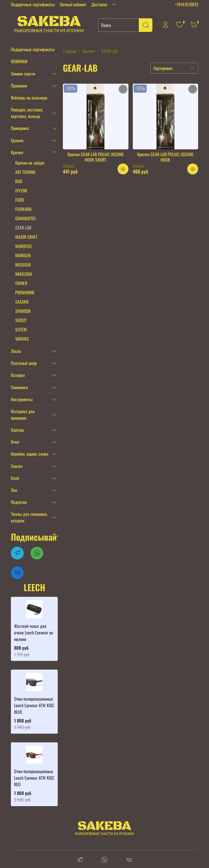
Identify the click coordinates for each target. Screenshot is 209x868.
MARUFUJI (23, 246)
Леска (16, 351)
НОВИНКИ (19, 61)
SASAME (22, 302)
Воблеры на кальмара (29, 98)
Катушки (18, 375)
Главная (70, 51)
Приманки (19, 86)
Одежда (17, 430)
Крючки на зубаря (30, 163)
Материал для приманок (23, 415)
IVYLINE (21, 190)
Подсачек (19, 502)
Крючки (89, 51)
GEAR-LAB (23, 228)
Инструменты (22, 399)
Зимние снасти (23, 74)
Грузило (17, 140)
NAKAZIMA (24, 274)
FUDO (20, 200)
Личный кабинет (73, 4)
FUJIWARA (23, 209)
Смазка (17, 466)
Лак (14, 490)
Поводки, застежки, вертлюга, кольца (27, 113)
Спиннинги (19, 387)
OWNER (21, 283)
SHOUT (21, 320)
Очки (15, 442)
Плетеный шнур (24, 363)
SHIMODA (23, 311)
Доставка (99, 4)
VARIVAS (22, 339)
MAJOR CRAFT (26, 237)
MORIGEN (23, 255)
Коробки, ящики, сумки (30, 454)
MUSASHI (23, 265)
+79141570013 (187, 4)
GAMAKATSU (25, 218)
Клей (15, 478)
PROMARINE (25, 292)
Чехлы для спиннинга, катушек (29, 517)
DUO (19, 181)
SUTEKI (21, 329)
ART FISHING (25, 172)
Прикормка (20, 128)
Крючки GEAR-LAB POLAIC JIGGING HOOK (165, 157)
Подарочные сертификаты (33, 4)
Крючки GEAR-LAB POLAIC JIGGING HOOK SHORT (96, 157)
